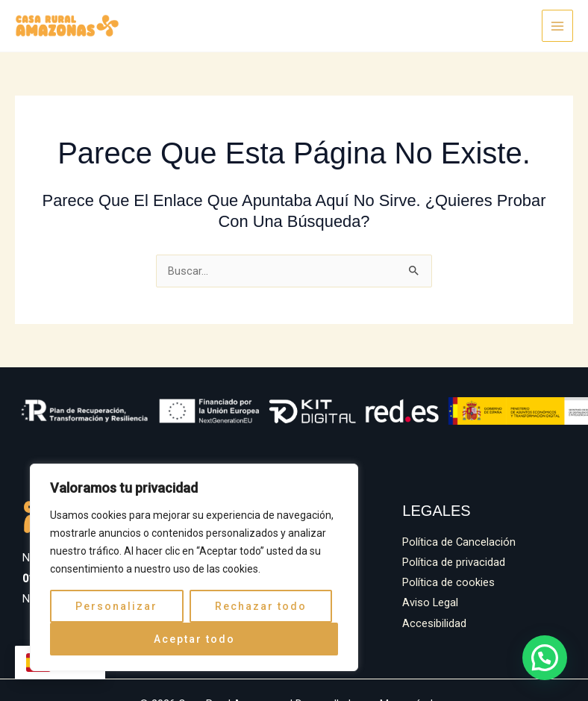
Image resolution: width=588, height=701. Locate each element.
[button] (545, 660)
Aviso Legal (430, 602)
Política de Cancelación (459, 542)
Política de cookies (448, 582)
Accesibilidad (434, 623)
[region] (194, 567)
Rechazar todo (261, 606)
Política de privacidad (454, 562)
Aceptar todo (194, 639)
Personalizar (116, 606)
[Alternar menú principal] (557, 25)
